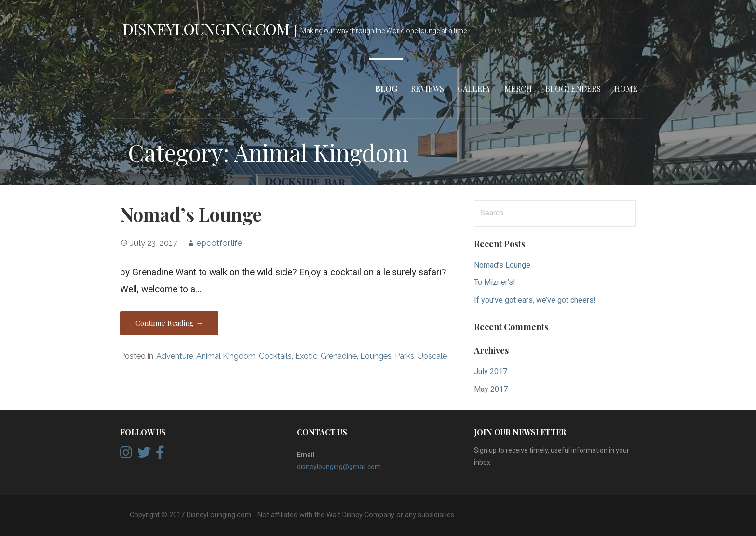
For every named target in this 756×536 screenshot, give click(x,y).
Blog (386, 88)
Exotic (306, 356)
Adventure (175, 356)
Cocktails (275, 356)
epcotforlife (219, 243)
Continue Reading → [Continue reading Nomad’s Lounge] (169, 323)
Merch (518, 88)
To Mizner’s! (495, 282)
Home (626, 88)
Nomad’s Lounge (191, 214)
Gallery (474, 88)
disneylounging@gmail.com (339, 467)
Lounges (376, 356)
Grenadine (339, 356)
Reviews (427, 88)
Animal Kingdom (226, 356)
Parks (405, 356)
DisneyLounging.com (206, 29)
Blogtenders (573, 88)
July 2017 (491, 371)
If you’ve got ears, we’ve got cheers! (535, 300)
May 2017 (491, 389)
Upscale (432, 356)
